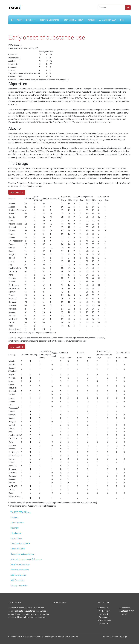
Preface (14, 517)
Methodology (16, 538)
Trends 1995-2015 (18, 549)
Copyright (123, 636)
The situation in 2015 (19, 543)
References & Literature (73, 20)
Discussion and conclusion (22, 554)
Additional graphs (18, 575)
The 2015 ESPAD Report (21, 512)
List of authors (17, 522)
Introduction (16, 533)
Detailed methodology (20, 564)
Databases (31, 20)
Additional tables (18, 580)
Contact (91, 20)
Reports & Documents (49, 20)
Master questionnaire (20, 570)
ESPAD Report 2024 (107, 20)
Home (12, 20)
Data (122, 20)
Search (106, 636)
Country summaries (19, 585)
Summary (15, 528)
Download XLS (17, 192)
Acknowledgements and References (26, 559)
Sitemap (114, 636)
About (20, 20)
